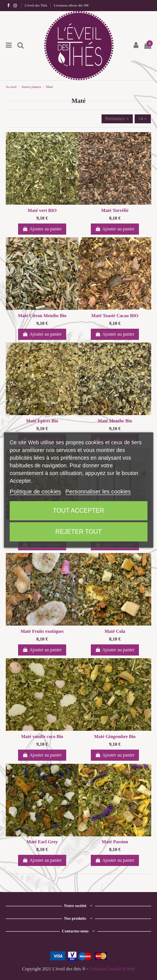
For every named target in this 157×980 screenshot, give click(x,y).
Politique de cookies (35, 491)
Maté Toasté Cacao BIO (115, 316)
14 (143, 119)
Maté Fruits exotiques (42, 631)
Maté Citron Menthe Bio (42, 316)
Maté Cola (115, 631)
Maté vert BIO (42, 210)
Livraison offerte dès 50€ (71, 5)
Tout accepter (78, 511)
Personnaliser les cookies (98, 491)
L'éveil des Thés (36, 5)
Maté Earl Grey (42, 842)
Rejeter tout (78, 532)
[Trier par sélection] (117, 119)
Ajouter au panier (42, 229)
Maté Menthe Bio (115, 421)
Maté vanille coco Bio (42, 737)
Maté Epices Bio (42, 421)
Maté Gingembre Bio (115, 737)
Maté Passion (115, 842)
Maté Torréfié (115, 210)
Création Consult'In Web (112, 969)
